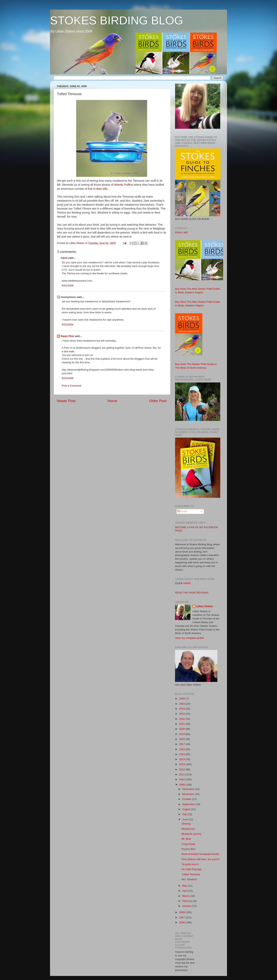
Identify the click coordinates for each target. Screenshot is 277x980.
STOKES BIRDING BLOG (117, 20)
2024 (182, 709)
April (185, 891)
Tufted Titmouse (191, 874)
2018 (182, 739)
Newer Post (66, 401)
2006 (182, 922)
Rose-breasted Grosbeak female (200, 854)
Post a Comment (71, 386)
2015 (182, 754)
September (189, 804)
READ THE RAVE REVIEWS (192, 593)
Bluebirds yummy (192, 834)
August (187, 809)
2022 (182, 719)
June (185, 819)
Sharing (186, 824)
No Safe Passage (192, 869)
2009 (182, 785)
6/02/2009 (68, 286)
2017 (182, 744)
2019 (182, 734)
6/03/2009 (68, 378)
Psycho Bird (189, 849)
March (186, 896)
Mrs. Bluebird (189, 879)
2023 (182, 714)
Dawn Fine (67, 336)
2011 (182, 774)
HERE (187, 583)
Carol (64, 258)
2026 (182, 699)
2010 (182, 779)
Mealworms (188, 829)
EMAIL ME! (182, 232)
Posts (182, 511)
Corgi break (188, 844)
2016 (182, 749)
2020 (182, 729)
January (187, 906)
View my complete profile (189, 638)
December (189, 789)
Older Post (158, 401)
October (187, 799)
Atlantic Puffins (123, 185)
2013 (182, 764)
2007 (182, 917)
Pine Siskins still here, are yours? (201, 859)
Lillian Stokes (205, 606)
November (189, 794)
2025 (182, 704)
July (185, 814)
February (188, 901)
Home (112, 401)
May (185, 886)
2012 (182, 769)
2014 (182, 759)
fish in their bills (98, 189)
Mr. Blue (186, 839)
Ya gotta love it (190, 864)
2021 (182, 724)
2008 (182, 912)
